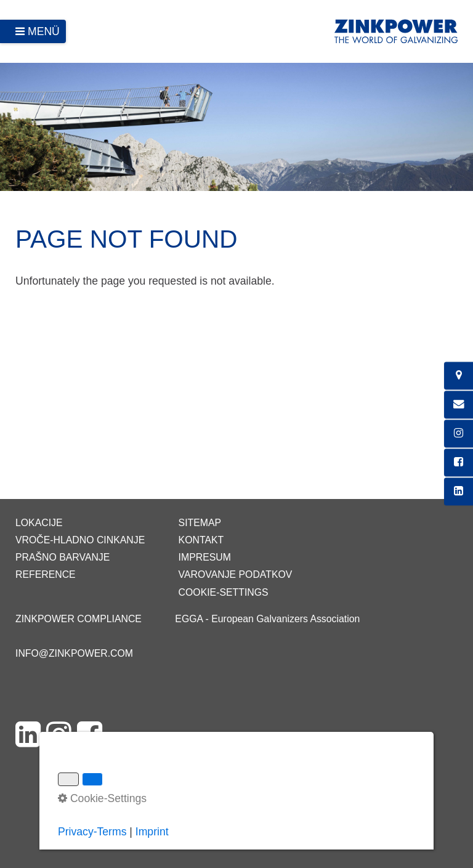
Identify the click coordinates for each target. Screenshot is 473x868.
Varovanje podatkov (236, 574)
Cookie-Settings (224, 592)
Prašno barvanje (63, 557)
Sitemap (200, 523)
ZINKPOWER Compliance (79, 619)
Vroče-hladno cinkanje (80, 540)
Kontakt (201, 540)
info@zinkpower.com (74, 653)
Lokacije (39, 523)
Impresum (205, 557)
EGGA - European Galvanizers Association (267, 619)
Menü (44, 31)
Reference (46, 574)
